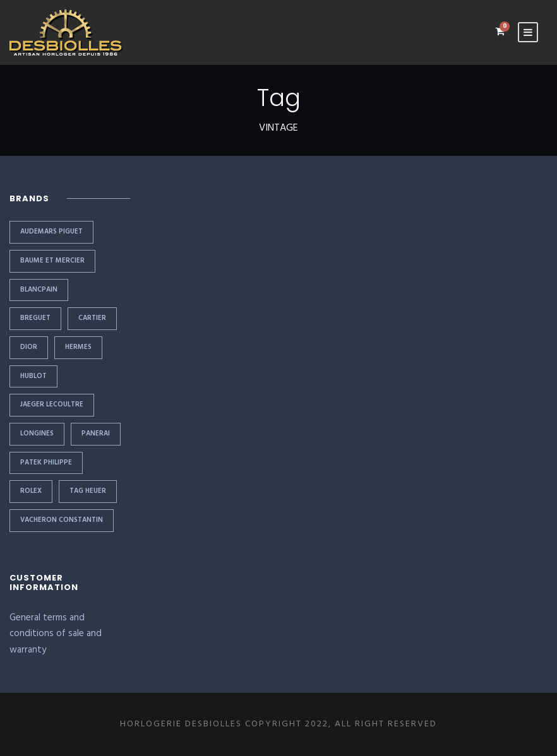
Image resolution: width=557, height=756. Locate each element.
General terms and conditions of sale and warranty (56, 634)
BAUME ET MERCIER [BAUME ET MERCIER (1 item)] (52, 261)
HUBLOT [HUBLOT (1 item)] (33, 376)
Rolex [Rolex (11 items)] (31, 491)
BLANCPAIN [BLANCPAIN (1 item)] (39, 290)
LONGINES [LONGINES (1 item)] (37, 434)
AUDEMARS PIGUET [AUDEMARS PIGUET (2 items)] (51, 232)
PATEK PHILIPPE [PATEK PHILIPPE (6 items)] (46, 463)
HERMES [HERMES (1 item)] (78, 347)
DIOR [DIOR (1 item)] (29, 347)
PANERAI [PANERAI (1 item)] (96, 434)
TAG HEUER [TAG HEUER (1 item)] (88, 491)
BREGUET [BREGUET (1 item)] (35, 318)
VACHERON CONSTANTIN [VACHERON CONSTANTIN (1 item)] (62, 520)
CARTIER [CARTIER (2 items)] (92, 318)
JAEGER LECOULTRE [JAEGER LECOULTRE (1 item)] (52, 405)
